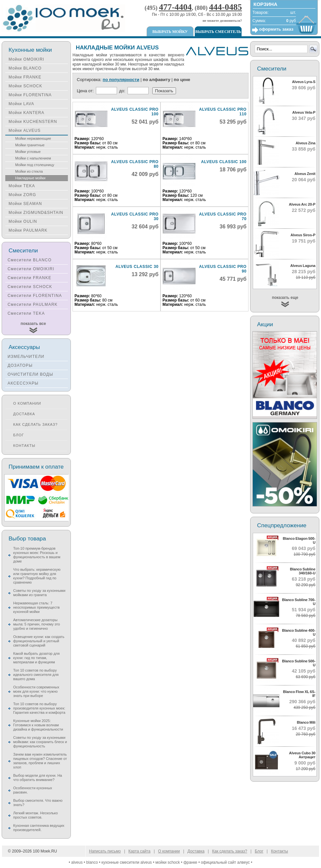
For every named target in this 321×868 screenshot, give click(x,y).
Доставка (24, 414)
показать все (33, 324)
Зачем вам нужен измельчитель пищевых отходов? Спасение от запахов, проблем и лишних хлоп (40, 761)
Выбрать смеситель (218, 32)
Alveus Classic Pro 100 (135, 112)
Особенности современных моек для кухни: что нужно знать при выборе (36, 691)
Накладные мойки (30, 178)
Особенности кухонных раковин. (33, 790)
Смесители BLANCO (30, 260)
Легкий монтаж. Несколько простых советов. (35, 815)
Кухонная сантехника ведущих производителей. (39, 828)
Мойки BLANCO (25, 68)
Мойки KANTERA (26, 113)
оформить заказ (276, 29)
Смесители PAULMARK (33, 304)
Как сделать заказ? (35, 424)
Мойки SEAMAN (25, 204)
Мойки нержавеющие (33, 138)
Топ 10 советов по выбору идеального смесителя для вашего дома (36, 675)
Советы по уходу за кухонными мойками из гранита (39, 593)
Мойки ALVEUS (25, 130)
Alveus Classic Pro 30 (135, 217)
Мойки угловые (28, 152)
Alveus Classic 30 (137, 267)
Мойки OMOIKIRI (26, 59)
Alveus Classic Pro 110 (223, 112)
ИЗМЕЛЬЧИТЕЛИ (26, 357)
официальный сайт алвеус (225, 862)
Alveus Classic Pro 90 (223, 269)
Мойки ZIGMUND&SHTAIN (36, 213)
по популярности (121, 80)
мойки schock (168, 862)
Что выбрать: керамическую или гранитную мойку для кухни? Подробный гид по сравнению (37, 576)
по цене (182, 80)
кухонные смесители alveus (127, 862)
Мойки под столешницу (35, 165)
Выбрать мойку (170, 32)
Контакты (24, 446)
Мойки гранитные (30, 145)
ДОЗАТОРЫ (20, 365)
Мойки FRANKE (25, 77)
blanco (92, 862)
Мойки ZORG (22, 195)
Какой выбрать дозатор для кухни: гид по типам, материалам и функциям (36, 658)
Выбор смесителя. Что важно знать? (38, 803)
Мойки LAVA (21, 104)
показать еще (285, 298)
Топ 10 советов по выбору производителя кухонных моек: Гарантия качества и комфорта (39, 708)
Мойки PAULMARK (28, 230)
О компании (27, 403)
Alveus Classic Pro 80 (135, 164)
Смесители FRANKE (29, 278)
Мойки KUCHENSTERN (33, 122)
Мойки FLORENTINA (30, 95)
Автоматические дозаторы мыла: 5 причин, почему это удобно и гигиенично (37, 624)
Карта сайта (140, 851)
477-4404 (175, 7)
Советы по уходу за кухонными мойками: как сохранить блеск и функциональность (40, 742)
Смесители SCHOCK (30, 287)
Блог (19, 435)
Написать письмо (105, 851)
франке (190, 862)
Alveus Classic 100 (224, 162)
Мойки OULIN (23, 221)
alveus (77, 862)
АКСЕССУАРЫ (23, 383)
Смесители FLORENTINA (35, 296)
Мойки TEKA (22, 186)
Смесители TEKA (26, 313)
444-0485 (225, 7)
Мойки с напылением (33, 158)
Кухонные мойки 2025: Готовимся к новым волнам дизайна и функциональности (38, 725)
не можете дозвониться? (222, 20)
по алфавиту (156, 80)
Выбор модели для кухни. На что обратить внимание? (38, 778)
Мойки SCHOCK (25, 86)
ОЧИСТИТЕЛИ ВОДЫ (30, 374)
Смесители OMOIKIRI (31, 269)
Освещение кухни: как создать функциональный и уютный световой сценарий (39, 641)
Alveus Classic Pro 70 (223, 217)
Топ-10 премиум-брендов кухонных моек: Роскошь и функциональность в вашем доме (37, 555)
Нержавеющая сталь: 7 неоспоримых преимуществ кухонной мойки (36, 607)
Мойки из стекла (29, 171)
